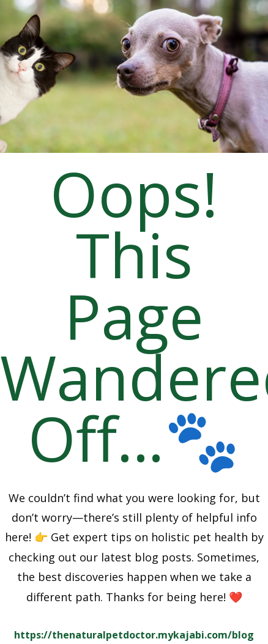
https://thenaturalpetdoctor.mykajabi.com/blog (134, 635)
